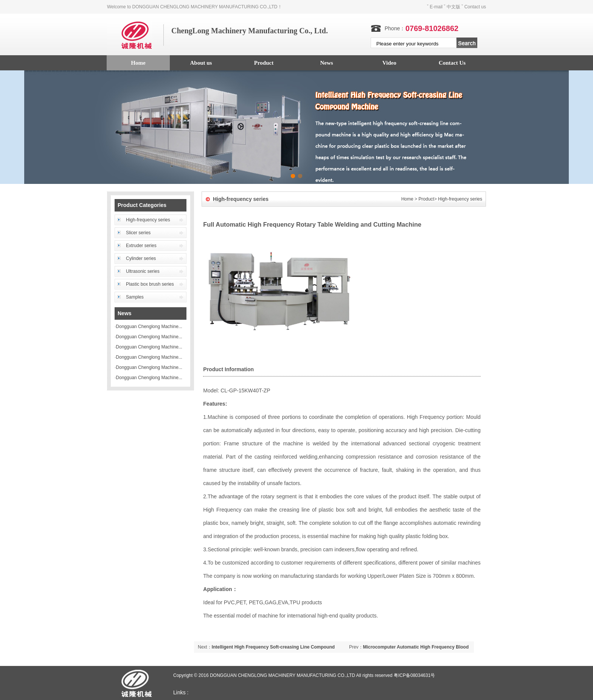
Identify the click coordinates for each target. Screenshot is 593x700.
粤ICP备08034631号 (414, 675)
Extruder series (141, 246)
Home (138, 63)
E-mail (436, 7)
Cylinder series (141, 258)
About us (201, 63)
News (326, 63)
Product (264, 63)
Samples (135, 297)
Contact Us (452, 63)
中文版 (453, 7)
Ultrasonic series (143, 271)
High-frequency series (148, 220)
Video (389, 63)
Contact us (475, 7)
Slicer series (138, 233)
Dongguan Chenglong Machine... (149, 327)
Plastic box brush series (150, 284)
